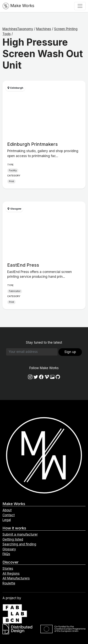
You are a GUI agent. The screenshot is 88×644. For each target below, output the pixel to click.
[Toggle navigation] (80, 6)
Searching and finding (19, 544)
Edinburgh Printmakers (32, 144)
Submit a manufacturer (20, 534)
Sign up (70, 352)
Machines (44, 29)
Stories (8, 569)
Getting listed (13, 539)
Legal (7, 520)
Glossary (9, 549)
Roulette (9, 583)
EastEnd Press (23, 265)
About (7, 510)
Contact (9, 515)
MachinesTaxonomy (18, 29)
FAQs (6, 554)
